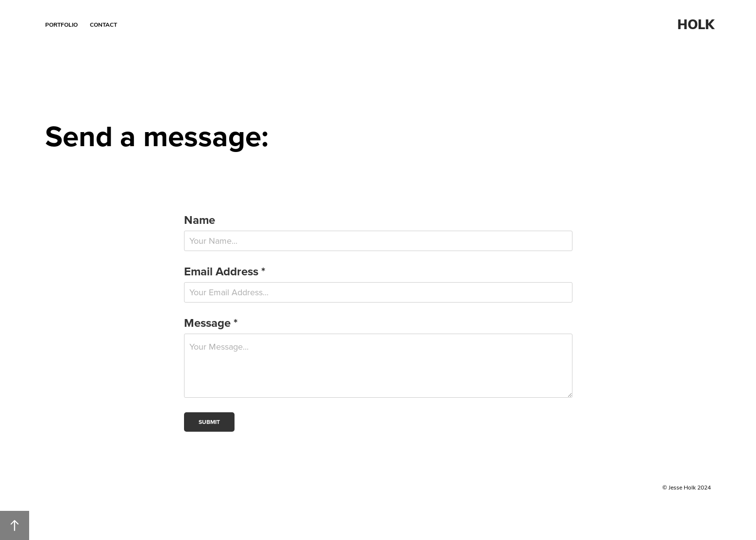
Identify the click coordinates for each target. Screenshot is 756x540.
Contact (103, 24)
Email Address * (225, 271)
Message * (211, 323)
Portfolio (61, 24)
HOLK (696, 24)
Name (200, 220)
